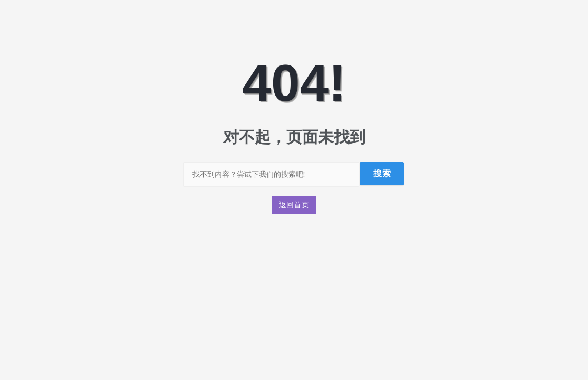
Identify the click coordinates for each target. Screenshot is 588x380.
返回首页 (294, 205)
